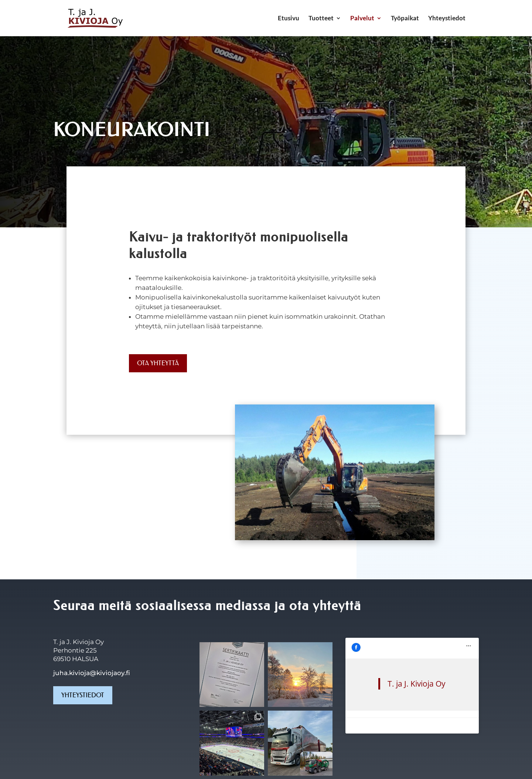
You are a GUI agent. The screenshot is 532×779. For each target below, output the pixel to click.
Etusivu (289, 19)
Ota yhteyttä (158, 363)
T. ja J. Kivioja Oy (384, 651)
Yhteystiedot (447, 19)
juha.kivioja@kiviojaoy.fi (92, 673)
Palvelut (362, 19)
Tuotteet (321, 19)
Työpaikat (405, 19)
